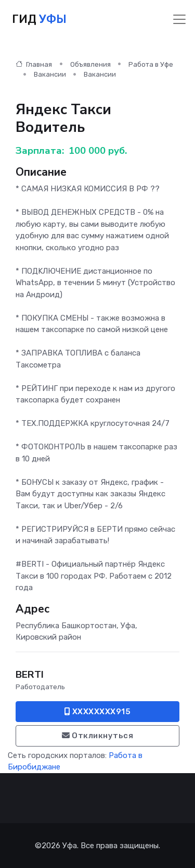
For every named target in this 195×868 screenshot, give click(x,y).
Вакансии (50, 74)
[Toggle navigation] (179, 19)
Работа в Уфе (151, 64)
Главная (34, 64)
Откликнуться (97, 736)
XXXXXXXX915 (98, 712)
